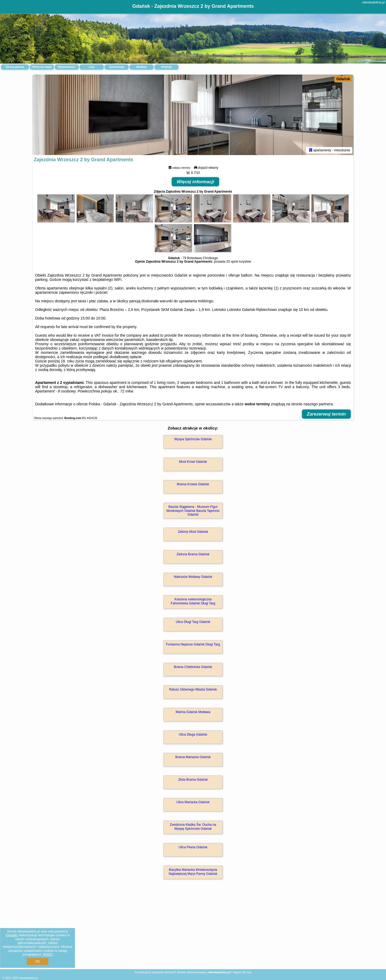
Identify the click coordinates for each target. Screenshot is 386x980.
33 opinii (232, 262)
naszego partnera (318, 404)
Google (12, 935)
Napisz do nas (242, 972)
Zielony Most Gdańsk (193, 532)
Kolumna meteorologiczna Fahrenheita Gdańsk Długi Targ (193, 601)
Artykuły (166, 67)
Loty (92, 67)
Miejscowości (67, 67)
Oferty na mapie (42, 67)
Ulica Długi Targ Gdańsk (193, 622)
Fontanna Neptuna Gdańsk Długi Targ (193, 644)
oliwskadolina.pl (373, 2)
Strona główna (15, 67)
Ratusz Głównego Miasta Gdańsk (193, 689)
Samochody (117, 67)
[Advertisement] (193, 930)
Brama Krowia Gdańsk (193, 484)
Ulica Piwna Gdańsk (193, 847)
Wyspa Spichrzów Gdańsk (193, 439)
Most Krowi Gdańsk (193, 462)
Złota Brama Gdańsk (193, 780)
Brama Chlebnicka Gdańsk (193, 667)
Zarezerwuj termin (326, 414)
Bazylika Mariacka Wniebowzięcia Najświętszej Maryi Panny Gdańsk (193, 872)
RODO (48, 955)
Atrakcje (141, 67)
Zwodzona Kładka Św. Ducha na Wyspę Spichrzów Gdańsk (193, 827)
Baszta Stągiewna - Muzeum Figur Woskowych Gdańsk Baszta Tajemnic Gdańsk (193, 511)
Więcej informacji (195, 182)
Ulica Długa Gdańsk (193, 735)
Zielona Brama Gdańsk (193, 554)
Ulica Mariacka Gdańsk (193, 802)
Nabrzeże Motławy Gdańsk (193, 577)
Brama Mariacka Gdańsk (193, 757)
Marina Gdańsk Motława (193, 712)
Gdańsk (343, 79)
